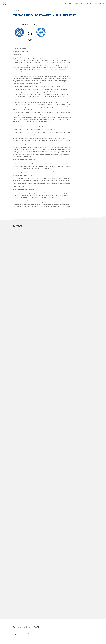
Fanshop (89, 4)
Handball (101, 4)
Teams (82, 4)
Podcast (95, 4)
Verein (70, 4)
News (77, 4)
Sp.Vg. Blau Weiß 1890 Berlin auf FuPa (22, 634)
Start (65, 4)
